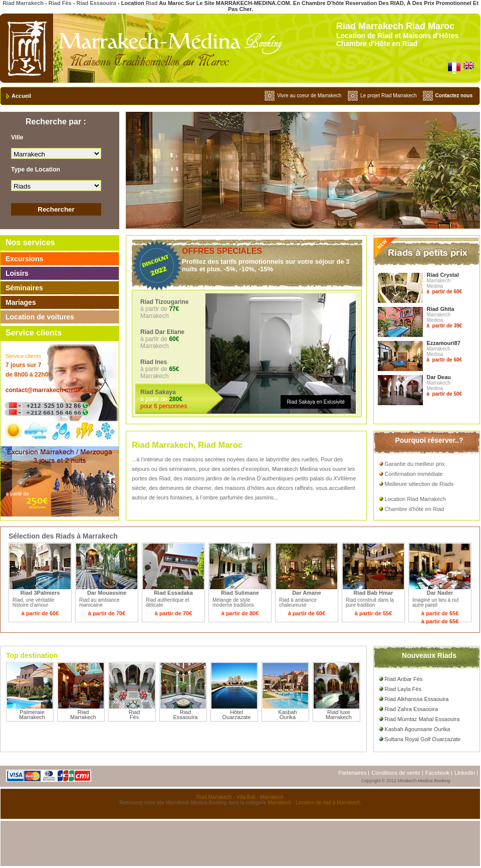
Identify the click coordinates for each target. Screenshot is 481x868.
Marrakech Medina (296, 469)
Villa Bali (246, 797)
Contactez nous (454, 96)
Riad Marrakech (23, 3)
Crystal (449, 275)
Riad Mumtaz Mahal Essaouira (419, 719)
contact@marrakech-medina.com (53, 390)
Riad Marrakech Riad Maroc (395, 26)
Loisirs (17, 273)
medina (246, 478)
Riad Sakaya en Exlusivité (316, 402)
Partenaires (352, 773)
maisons (193, 459)
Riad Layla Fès (400, 689)
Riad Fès (60, 3)
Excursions (24, 259)
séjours (141, 469)
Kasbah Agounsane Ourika (415, 729)
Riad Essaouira (96, 3)
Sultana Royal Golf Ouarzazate (420, 739)
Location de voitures (40, 317)
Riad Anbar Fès (401, 679)
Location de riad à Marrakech (328, 803)
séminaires (183, 469)
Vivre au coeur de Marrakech (309, 96)
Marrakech (272, 797)
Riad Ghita (441, 309)
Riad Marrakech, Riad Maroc (187, 445)
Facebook (437, 773)
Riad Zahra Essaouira (408, 709)
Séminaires (24, 288)
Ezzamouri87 (444, 343)
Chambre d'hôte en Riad (412, 509)
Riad (152, 3)
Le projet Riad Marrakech (388, 96)
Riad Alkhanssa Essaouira (414, 699)
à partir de (182, 399)
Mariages (21, 302)
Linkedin (465, 773)
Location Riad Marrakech (412, 499)
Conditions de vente (396, 773)
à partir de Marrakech (182, 309)
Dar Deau (439, 377)
